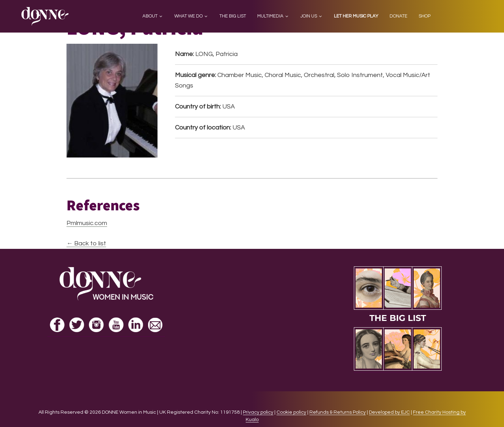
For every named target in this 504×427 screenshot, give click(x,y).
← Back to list (86, 243)
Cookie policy (291, 412)
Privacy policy (258, 412)
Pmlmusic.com (87, 223)
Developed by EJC (389, 412)
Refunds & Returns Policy (338, 412)
